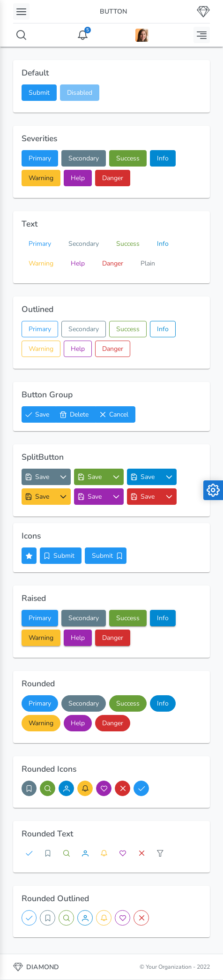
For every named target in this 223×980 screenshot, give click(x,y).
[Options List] (63, 477)
